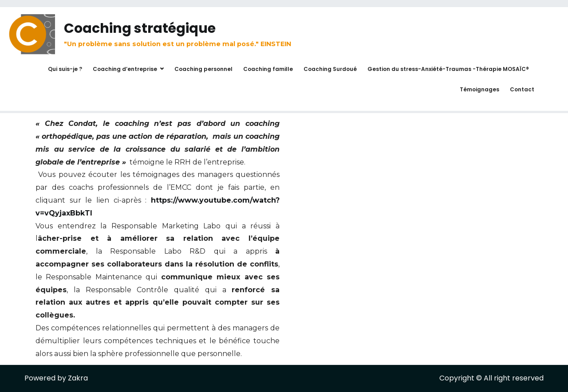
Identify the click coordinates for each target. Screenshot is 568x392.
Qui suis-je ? (65, 69)
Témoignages (479, 89)
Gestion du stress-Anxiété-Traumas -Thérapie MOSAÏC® (448, 69)
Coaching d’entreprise (125, 69)
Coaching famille (268, 69)
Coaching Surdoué (330, 69)
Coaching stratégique (140, 28)
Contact (522, 89)
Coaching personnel (203, 69)
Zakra (78, 378)
